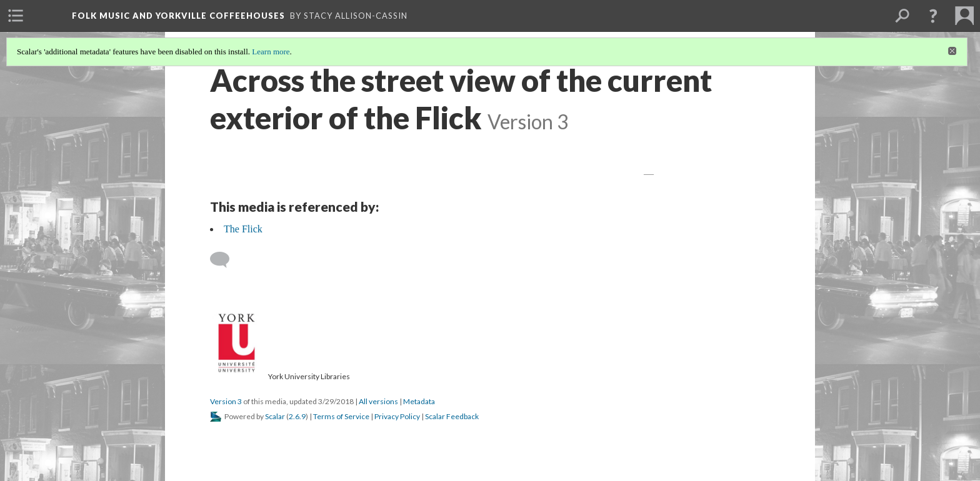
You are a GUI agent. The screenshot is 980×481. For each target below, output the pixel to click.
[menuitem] (16, 16)
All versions (378, 401)
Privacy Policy (397, 416)
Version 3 (226, 401)
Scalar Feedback (452, 416)
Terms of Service (341, 416)
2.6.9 (297, 416)
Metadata (419, 401)
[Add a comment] (225, 260)
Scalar (275, 416)
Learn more (271, 52)
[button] (933, 16)
